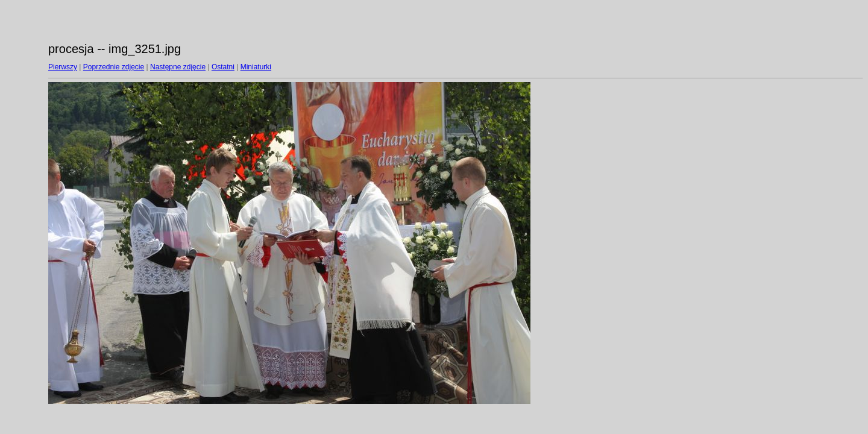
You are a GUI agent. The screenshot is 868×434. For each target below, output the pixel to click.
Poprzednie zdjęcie (114, 67)
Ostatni (223, 67)
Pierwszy (63, 67)
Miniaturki (256, 67)
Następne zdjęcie (178, 67)
